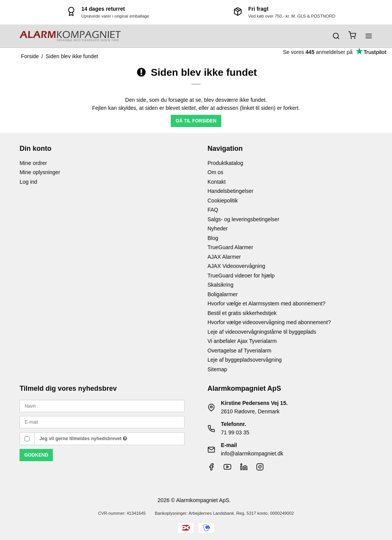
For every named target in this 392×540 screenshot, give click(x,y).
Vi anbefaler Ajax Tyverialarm (242, 341)
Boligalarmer (223, 294)
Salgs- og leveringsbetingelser (243, 219)
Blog (213, 238)
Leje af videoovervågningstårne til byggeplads (262, 332)
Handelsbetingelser (230, 191)
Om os (215, 172)
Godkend (36, 455)
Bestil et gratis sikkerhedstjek (242, 313)
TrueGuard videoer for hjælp (241, 276)
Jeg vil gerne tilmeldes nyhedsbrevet (83, 439)
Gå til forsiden (196, 121)
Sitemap (217, 369)
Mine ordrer (33, 163)
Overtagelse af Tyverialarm (239, 351)
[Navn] (102, 406)
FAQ (213, 210)
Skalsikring (220, 285)
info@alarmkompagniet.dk (252, 454)
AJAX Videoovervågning (236, 266)
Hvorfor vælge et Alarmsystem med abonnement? (266, 303)
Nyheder (218, 228)
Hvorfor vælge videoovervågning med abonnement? (269, 322)
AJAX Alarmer (224, 257)
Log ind (28, 182)
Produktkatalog (225, 163)
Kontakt (216, 182)
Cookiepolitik (223, 201)
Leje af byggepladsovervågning (245, 360)
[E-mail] (102, 422)
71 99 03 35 (235, 432)
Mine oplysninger (40, 172)
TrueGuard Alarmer (230, 247)
